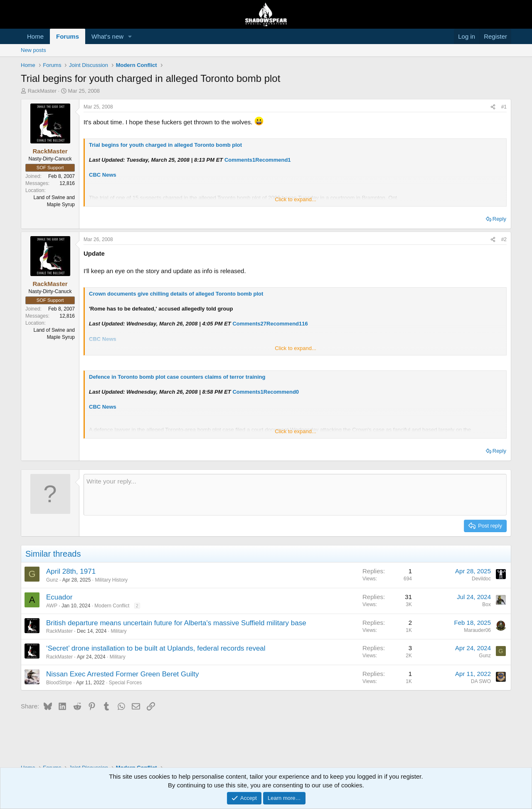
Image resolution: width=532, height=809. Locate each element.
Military (118, 631)
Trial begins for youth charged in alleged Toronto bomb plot (165, 145)
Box (486, 604)
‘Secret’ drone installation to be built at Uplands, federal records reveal (156, 648)
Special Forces (125, 683)
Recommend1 (273, 160)
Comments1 (240, 160)
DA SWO (481, 681)
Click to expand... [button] (296, 199)
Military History (111, 580)
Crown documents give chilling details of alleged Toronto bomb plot (176, 294)
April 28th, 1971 (71, 571)
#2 (504, 239)
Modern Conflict (112, 606)
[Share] (493, 107)
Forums (68, 36)
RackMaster (42, 91)
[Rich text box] (295, 495)
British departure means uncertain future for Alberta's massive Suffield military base (176, 623)
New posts (33, 50)
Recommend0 (281, 392)
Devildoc (481, 579)
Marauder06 (477, 630)
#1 (504, 107)
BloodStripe (59, 683)
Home (35, 36)
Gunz (52, 580)
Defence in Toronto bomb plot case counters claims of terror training (177, 377)
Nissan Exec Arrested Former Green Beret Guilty (123, 674)
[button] (130, 36)
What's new (107, 36)
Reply (499, 219)
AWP (52, 606)
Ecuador (59, 597)
